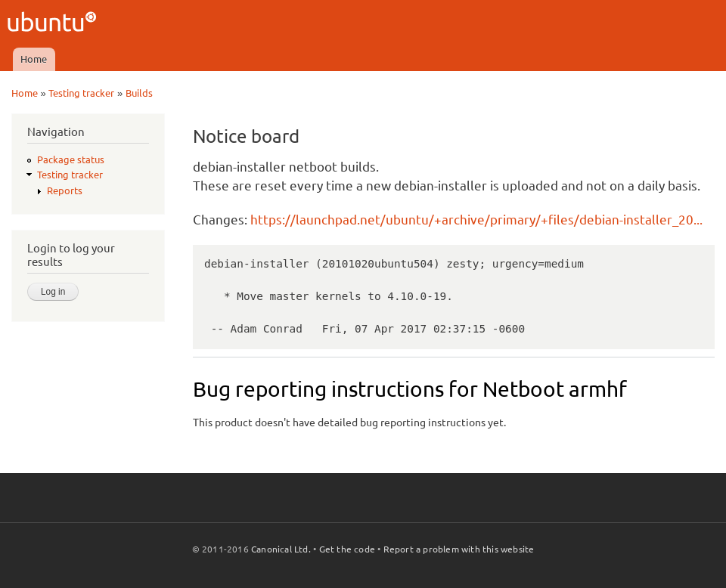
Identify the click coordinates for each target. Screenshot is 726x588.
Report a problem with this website (459, 549)
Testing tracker (81, 93)
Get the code (347, 549)
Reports (65, 190)
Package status (71, 159)
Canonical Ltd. (281, 549)
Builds (139, 93)
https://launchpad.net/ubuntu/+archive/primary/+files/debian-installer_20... (476, 220)
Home (34, 59)
